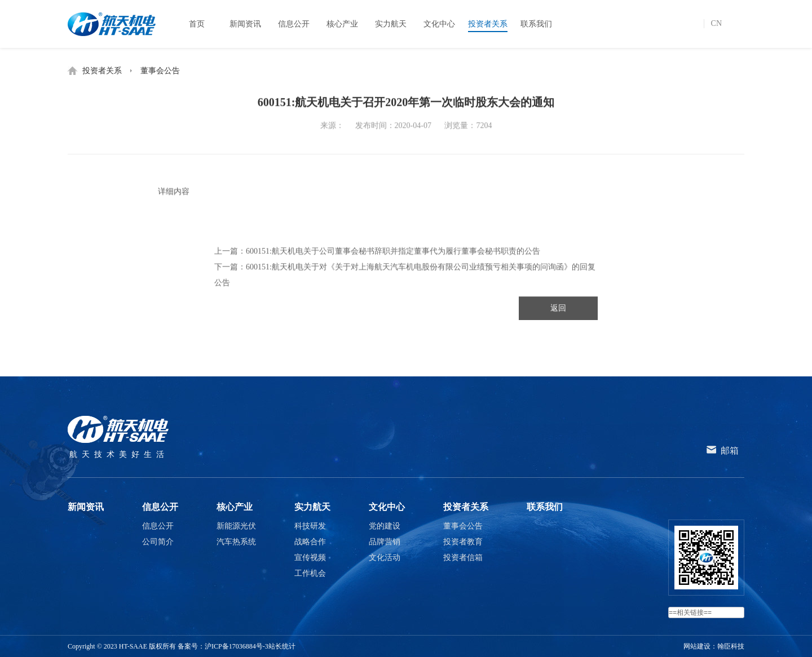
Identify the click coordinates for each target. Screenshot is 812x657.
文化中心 (387, 507)
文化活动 (385, 558)
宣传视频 (310, 558)
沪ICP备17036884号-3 (237, 646)
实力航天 (312, 507)
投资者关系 (102, 71)
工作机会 (310, 573)
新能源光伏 (236, 526)
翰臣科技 (731, 646)
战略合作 (310, 542)
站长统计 (282, 646)
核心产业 (235, 507)
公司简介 (158, 542)
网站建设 (697, 646)
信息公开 (160, 507)
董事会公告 (160, 71)
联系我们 (545, 507)
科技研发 (310, 526)
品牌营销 (385, 542)
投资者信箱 (463, 558)
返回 (558, 310)
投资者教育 (463, 542)
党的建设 (385, 526)
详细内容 (174, 195)
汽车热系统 (236, 542)
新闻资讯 (86, 507)
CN (716, 23)
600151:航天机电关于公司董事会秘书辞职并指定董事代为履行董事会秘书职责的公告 (393, 253)
